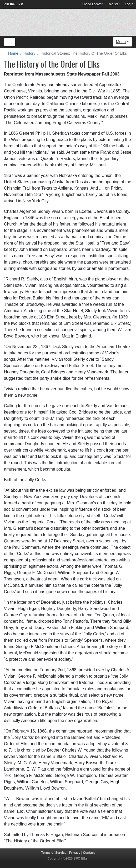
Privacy (75, 853)
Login (129, 4)
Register (114, 4)
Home (13, 53)
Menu (121, 42)
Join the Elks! (13, 4)
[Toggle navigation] (10, 42)
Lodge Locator (92, 4)
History (29, 53)
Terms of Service (54, 853)
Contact (89, 853)
